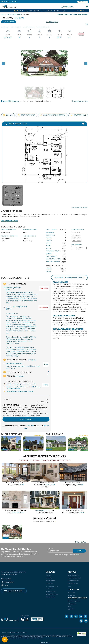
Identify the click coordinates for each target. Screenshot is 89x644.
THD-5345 (27, 450)
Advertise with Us (50, 597)
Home (3, 14)
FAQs (69, 586)
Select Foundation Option (17, 372)
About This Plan (16, 27)
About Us (72, 572)
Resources (50, 572)
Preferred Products (43, 27)
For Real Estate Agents (52, 586)
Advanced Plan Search (81, 14)
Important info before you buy (70, 278)
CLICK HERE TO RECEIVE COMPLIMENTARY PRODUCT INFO (44, 460)
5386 (6, 538)
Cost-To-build (49, 589)
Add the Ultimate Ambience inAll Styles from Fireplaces (44, 485)
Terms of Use (71, 595)
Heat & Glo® (71, 609)
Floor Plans (5, 27)
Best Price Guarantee (73, 575)
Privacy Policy (71, 593)
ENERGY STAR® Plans (52, 594)
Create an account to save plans (44, 522)
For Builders (49, 578)
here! (78, 555)
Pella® (70, 606)
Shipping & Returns (73, 581)
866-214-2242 (5, 2)
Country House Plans (14, 14)
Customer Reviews (73, 583)
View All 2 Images (10, 101)
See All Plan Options (9, 221)
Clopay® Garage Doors (74, 601)
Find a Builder (49, 583)
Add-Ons (13, 376)
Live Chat (14, 2)
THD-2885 (71, 450)
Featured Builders (50, 581)
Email (5, 585)
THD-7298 (5, 449)
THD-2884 (49, 449)
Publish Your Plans (51, 591)
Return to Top (82, 542)
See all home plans (14, 591)
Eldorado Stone (72, 604)
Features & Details (29, 27)
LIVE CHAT (31, 426)
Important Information (74, 578)
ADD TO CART (26, 419)
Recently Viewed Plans (65, 14)
